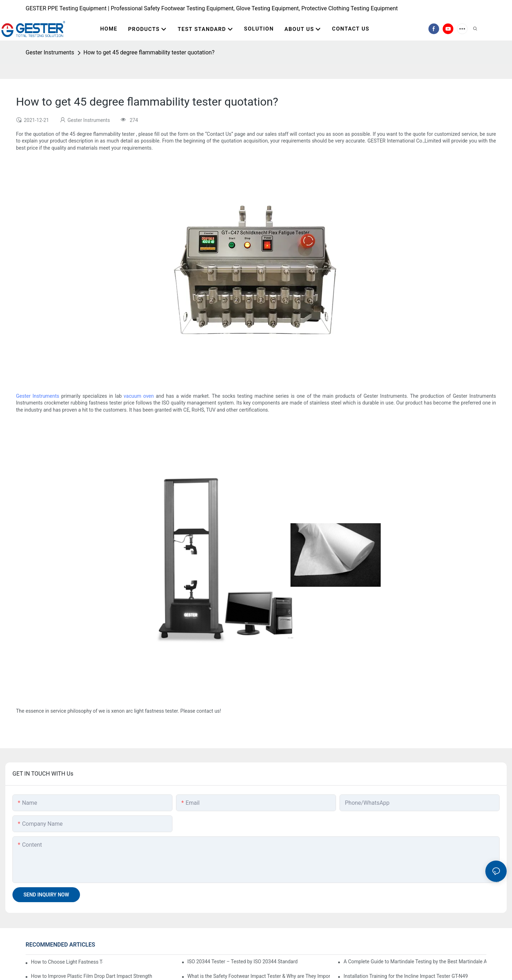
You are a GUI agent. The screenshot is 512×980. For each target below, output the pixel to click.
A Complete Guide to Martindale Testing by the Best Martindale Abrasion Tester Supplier (415, 962)
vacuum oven (139, 396)
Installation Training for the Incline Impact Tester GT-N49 (406, 976)
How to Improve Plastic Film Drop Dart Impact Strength (92, 976)
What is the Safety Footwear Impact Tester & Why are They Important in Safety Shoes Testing (259, 976)
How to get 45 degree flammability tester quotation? (149, 52)
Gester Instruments (50, 52)
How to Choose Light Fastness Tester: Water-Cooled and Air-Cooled (67, 962)
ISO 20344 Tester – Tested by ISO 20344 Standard (243, 962)
